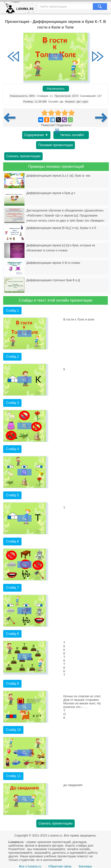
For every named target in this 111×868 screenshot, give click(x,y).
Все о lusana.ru (30, 866)
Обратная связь (60, 866)
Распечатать (56, 89)
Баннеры (85, 866)
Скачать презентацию (23, 156)
